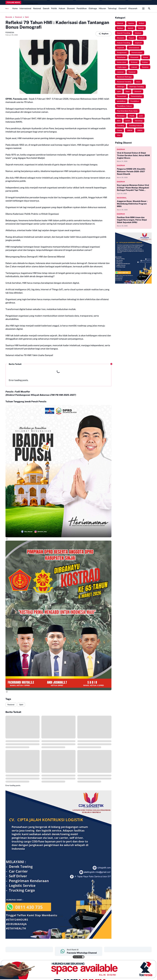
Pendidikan (82, 8)
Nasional (37, 8)
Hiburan (102, 8)
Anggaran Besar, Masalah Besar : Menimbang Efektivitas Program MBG (132, 204)
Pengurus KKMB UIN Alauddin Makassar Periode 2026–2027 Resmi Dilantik (131, 171)
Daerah (46, 8)
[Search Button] (149, 9)
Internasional (25, 8)
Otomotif (123, 8)
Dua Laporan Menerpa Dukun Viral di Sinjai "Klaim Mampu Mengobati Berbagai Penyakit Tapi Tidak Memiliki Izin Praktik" (133, 188)
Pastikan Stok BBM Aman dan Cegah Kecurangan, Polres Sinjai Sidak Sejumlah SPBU (132, 220)
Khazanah (133, 8)
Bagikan (103, 34)
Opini (21, 705)
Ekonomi (71, 8)
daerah (121, 149)
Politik (54, 8)
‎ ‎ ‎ (29, 949)
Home (15, 8)
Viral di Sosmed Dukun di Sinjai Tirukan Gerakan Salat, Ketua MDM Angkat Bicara (133, 155)
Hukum (62, 8)
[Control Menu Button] (143, 9)
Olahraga (93, 8)
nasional (122, 198)
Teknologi (112, 8)
